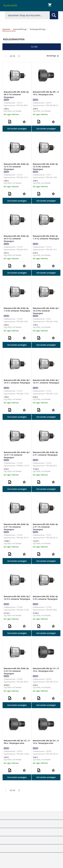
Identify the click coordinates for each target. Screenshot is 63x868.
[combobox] (31, 15)
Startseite (6, 29)
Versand (18, 111)
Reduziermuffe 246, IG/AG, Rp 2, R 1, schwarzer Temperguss (45, 454)
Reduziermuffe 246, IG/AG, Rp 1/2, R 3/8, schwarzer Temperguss (45, 167)
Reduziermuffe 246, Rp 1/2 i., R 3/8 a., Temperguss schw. (17, 742)
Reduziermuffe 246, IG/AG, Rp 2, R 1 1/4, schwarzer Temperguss (16, 527)
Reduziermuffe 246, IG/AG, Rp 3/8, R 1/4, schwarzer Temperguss (16, 94)
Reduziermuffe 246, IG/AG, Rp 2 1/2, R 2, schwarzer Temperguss (17, 598)
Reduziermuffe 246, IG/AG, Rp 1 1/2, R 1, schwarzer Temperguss (46, 381)
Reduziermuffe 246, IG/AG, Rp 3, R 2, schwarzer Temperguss (45, 598)
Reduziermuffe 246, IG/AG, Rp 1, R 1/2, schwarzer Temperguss (46, 237)
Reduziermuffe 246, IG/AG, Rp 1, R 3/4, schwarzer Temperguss (17, 309)
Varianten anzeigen (17, 129)
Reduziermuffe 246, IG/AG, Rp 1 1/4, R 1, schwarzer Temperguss (17, 381)
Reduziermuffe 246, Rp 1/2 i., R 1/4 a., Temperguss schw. (46, 670)
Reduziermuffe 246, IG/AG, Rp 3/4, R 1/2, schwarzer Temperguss (16, 239)
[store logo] (10, 6)
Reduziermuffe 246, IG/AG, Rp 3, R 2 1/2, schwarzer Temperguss (16, 671)
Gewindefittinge (20, 29)
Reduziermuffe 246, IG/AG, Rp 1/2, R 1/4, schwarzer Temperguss (16, 167)
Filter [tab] (34, 47)
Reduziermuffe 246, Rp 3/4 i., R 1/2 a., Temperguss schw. (46, 742)
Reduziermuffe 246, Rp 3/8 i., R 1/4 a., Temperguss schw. (46, 93)
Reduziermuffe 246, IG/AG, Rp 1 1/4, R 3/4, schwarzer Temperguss (46, 311)
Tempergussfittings (38, 29)
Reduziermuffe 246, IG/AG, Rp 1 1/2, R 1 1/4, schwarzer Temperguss (17, 455)
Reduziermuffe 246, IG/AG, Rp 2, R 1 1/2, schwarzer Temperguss (45, 527)
